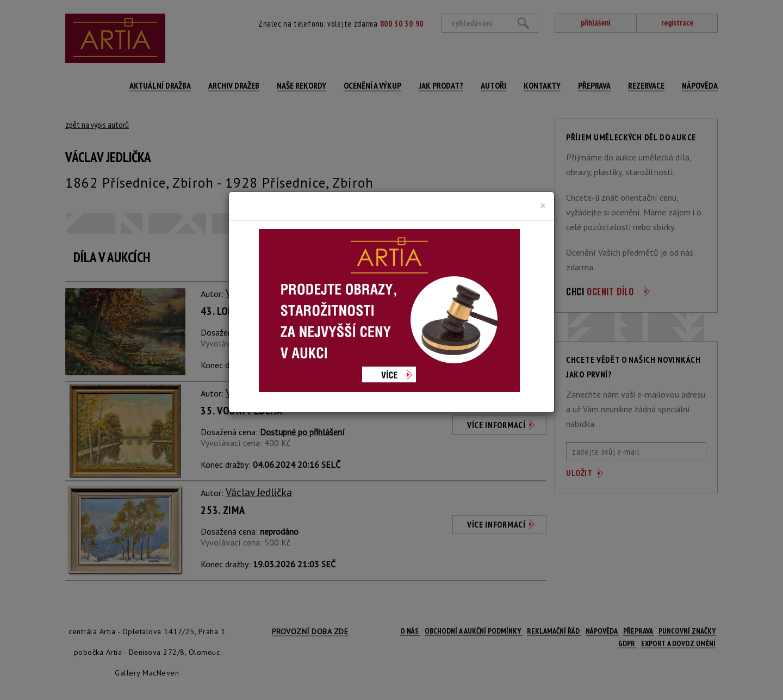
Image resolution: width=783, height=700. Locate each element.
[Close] (543, 206)
